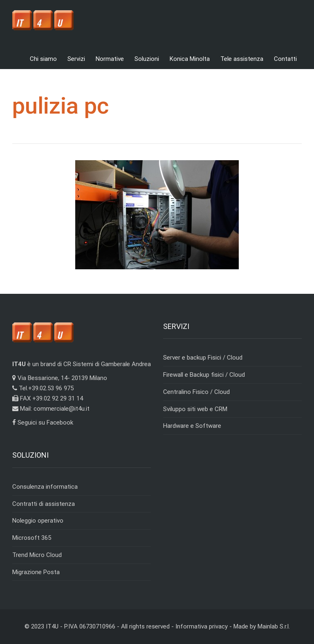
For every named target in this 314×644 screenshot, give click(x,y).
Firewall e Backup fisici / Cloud (204, 375)
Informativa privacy (202, 626)
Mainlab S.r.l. (274, 626)
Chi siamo (43, 59)
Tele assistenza (242, 59)
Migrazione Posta (36, 572)
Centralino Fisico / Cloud (196, 392)
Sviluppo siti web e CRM (195, 409)
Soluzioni (147, 59)
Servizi (76, 59)
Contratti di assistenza (44, 504)
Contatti (285, 59)
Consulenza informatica (45, 487)
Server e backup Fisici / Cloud (203, 358)
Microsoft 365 (32, 538)
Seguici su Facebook (43, 423)
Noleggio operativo (38, 521)
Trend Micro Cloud (37, 555)
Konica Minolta (190, 59)
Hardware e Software (192, 426)
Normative (110, 59)
